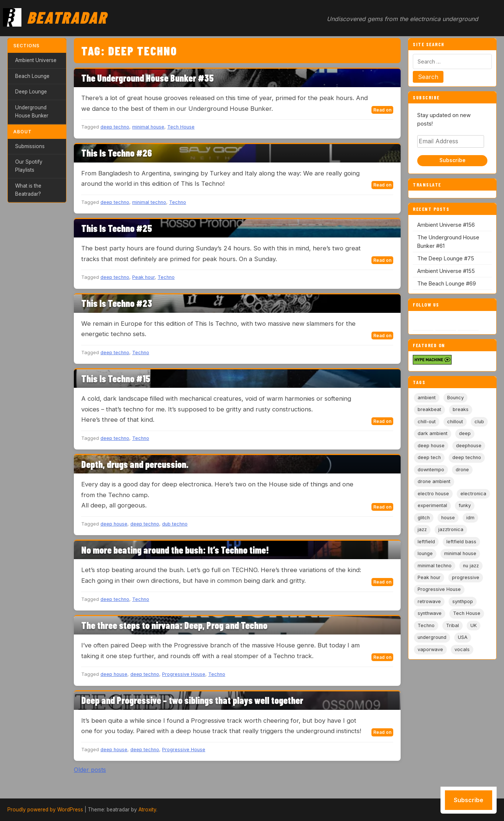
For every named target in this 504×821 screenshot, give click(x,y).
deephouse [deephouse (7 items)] (469, 446)
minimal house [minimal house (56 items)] (460, 553)
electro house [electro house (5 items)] (433, 494)
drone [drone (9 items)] (462, 470)
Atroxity (147, 810)
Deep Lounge (31, 92)
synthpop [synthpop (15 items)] (463, 601)
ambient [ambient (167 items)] (427, 398)
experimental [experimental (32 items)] (432, 505)
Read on (382, 110)
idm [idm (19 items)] (470, 518)
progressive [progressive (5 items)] (466, 577)
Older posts (90, 770)
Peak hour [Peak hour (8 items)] (429, 577)
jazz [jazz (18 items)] (422, 529)
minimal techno (149, 202)
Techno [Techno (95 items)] (426, 625)
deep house (114, 524)
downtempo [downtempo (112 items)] (431, 470)
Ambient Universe (36, 60)
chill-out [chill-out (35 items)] (427, 422)
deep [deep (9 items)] (465, 433)
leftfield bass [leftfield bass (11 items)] (461, 542)
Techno (178, 202)
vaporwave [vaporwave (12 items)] (430, 649)
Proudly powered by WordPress (45, 810)
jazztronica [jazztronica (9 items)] (451, 529)
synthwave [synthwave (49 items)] (430, 613)
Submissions (30, 146)
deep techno (115, 127)
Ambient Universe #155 (446, 271)
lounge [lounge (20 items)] (425, 553)
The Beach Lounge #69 (447, 283)
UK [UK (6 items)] (474, 625)
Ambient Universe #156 (446, 225)
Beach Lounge (32, 76)
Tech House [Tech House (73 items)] (467, 613)
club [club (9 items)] (479, 422)
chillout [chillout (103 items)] (455, 422)
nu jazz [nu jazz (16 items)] (471, 566)
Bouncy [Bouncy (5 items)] (455, 398)
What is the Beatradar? (28, 190)
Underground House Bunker (32, 112)
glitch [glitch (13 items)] (424, 518)
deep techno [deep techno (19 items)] (467, 457)
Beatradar (67, 17)
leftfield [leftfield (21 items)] (426, 542)
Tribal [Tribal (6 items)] (452, 625)
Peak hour (143, 277)
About (23, 132)
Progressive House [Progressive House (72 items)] (439, 589)
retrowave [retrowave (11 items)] (429, 601)
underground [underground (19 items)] (432, 637)
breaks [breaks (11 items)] (461, 409)
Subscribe (452, 160)
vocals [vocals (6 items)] (462, 649)
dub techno (175, 524)
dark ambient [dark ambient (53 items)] (433, 433)
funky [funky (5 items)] (465, 505)
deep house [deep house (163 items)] (431, 446)
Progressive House (184, 674)
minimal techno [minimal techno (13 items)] (435, 566)
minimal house (148, 127)
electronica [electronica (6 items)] (473, 494)
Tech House (181, 127)
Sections (26, 46)
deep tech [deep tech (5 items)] (429, 457)
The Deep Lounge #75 (446, 258)
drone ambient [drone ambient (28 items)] (434, 481)
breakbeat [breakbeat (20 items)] (429, 409)
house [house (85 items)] (448, 518)
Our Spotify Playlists (29, 166)
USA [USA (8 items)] (463, 637)
